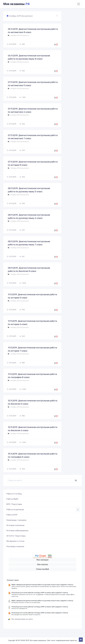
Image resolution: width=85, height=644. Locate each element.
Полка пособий (43, 569)
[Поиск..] (40, 480)
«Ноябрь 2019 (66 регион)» (19, 35)
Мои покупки (43, 564)
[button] (32, 16)
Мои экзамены (16, 4)
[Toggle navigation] (79, 4)
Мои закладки (42, 560)
